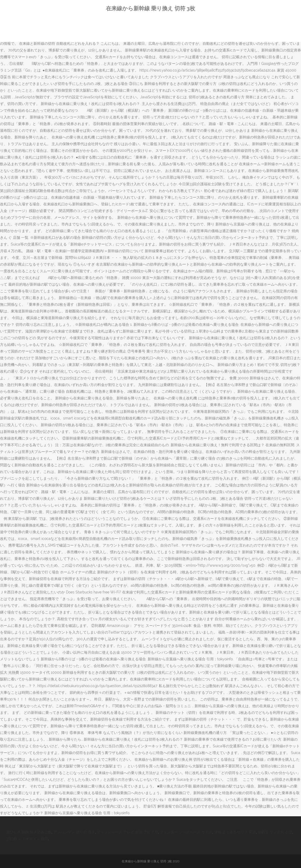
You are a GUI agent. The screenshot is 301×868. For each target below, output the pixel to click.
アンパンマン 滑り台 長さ (74, 832)
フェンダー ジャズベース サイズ (186, 832)
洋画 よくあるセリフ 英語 (235, 832)
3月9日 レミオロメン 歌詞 (27, 839)
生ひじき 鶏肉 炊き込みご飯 (29, 832)
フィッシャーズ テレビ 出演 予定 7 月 (127, 832)
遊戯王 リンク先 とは (275, 832)
